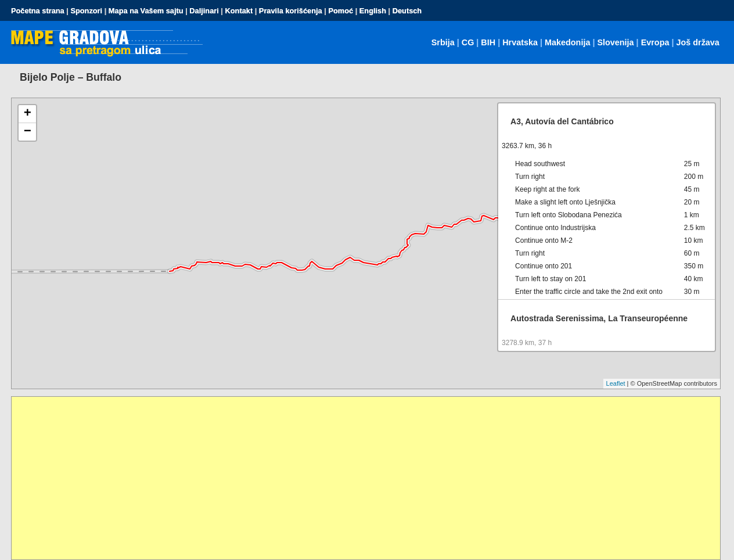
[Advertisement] (360, 478)
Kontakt (239, 11)
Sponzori (86, 11)
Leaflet (616, 383)
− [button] (28, 132)
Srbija (443, 42)
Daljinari (204, 11)
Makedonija (567, 42)
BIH (488, 42)
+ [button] (28, 114)
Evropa (655, 42)
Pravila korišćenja (291, 11)
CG (468, 42)
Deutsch (407, 11)
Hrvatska (520, 42)
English (373, 11)
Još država (697, 42)
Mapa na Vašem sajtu (146, 11)
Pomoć (341, 11)
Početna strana (38, 11)
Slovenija (615, 42)
